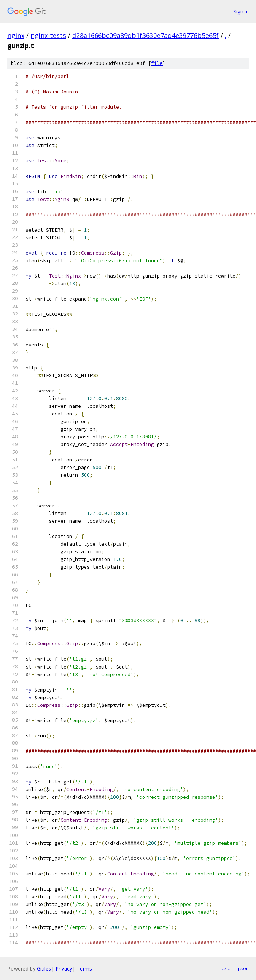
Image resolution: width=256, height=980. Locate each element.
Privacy (64, 969)
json (243, 968)
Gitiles (44, 969)
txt (225, 968)
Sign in (241, 11)
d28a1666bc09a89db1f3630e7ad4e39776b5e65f (146, 35)
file (157, 63)
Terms (84, 969)
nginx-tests (48, 35)
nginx (16, 35)
